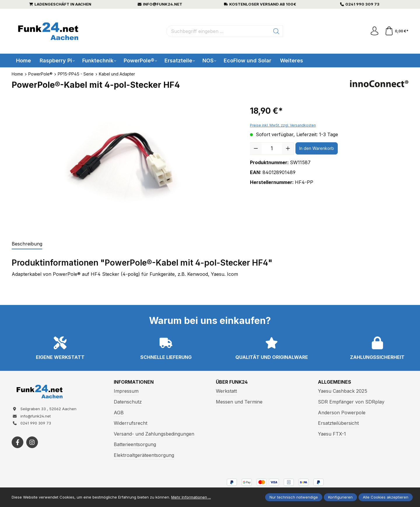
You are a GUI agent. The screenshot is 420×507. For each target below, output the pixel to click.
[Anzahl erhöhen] (288, 148)
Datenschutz (128, 402)
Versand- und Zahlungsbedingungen (154, 434)
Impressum (126, 391)
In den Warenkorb (317, 148)
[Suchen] (276, 31)
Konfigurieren (340, 497)
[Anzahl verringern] (256, 148)
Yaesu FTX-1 (332, 434)
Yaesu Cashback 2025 (343, 391)
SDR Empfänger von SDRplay (351, 402)
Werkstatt (226, 391)
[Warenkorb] (397, 31)
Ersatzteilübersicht (338, 423)
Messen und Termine (239, 402)
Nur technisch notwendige (294, 497)
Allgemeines (335, 382)
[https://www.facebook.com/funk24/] (17, 442)
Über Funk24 (232, 382)
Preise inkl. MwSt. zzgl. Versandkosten (283, 125)
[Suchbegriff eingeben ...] (218, 31)
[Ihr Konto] (374, 31)
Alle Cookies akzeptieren (386, 497)
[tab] (27, 244)
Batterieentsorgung (135, 444)
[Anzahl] (272, 148)
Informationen (134, 382)
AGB (119, 413)
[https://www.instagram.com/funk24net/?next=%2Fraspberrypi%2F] (32, 442)
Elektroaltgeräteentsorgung (144, 455)
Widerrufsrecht (131, 423)
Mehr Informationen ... (191, 497)
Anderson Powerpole (342, 413)
